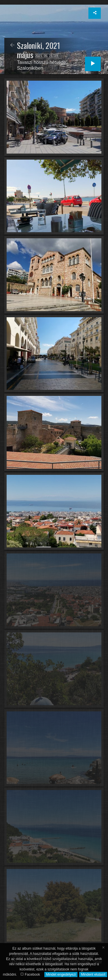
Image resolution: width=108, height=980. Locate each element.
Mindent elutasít (93, 975)
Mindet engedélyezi (61, 975)
